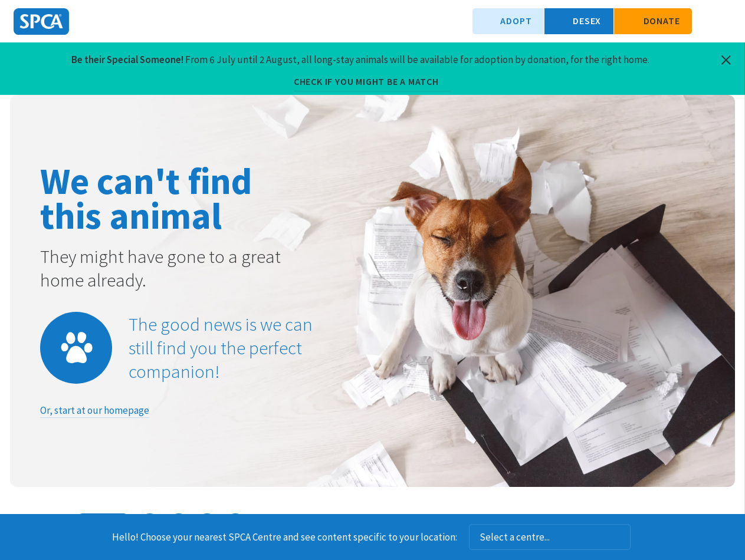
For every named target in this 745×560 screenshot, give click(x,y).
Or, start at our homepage (95, 410)
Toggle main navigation (726, 21)
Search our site (707, 21)
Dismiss (646, 537)
